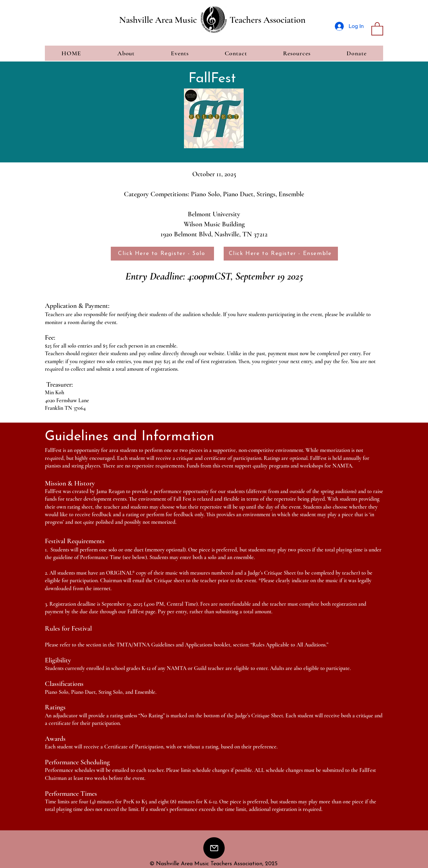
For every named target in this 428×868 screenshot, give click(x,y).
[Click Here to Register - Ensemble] (281, 254)
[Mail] (214, 848)
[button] (377, 28)
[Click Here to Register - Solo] (162, 254)
